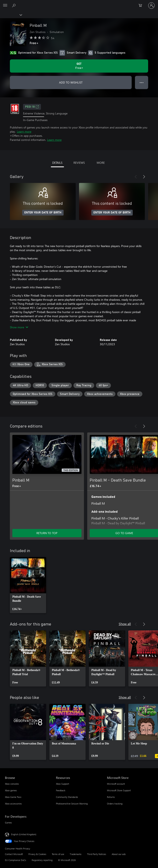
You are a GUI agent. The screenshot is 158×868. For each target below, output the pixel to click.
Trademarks (76, 854)
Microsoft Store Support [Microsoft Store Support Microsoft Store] (119, 790)
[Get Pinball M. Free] (79, 66)
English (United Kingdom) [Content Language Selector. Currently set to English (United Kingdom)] (24, 834)
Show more (19, 327)
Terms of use (58, 854)
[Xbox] (11, 15)
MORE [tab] (101, 163)
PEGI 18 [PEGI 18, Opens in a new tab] (32, 107)
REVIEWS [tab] (79, 163)
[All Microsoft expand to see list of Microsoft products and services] (5, 6)
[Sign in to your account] (151, 6)
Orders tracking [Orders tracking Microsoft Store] (115, 804)
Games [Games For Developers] (8, 823)
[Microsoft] (79, 3)
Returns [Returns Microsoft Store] (111, 797)
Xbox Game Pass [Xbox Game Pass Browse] (13, 797)
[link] (28, 585)
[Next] (144, 177)
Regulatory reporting (42, 860)
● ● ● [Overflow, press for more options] (142, 82)
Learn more (24, 131)
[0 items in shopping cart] (142, 6)
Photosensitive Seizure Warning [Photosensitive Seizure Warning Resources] (72, 804)
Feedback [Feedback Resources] (61, 790)
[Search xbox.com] (14, 5)
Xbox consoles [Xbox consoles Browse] (12, 784)
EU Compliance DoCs (16, 860)
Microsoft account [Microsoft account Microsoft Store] (116, 784)
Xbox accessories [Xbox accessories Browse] (13, 804)
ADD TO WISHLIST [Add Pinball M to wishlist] (71, 82)
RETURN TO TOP (47, 533)
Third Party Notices (97, 854)
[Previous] (136, 177)
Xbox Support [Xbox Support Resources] (63, 784)
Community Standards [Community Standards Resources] (67, 797)
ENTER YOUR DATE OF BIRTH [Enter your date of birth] (43, 213)
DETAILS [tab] (57, 163)
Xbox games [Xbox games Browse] (11, 790)
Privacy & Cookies (37, 854)
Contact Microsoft (14, 854)
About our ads (119, 854)
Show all (125, 624)
